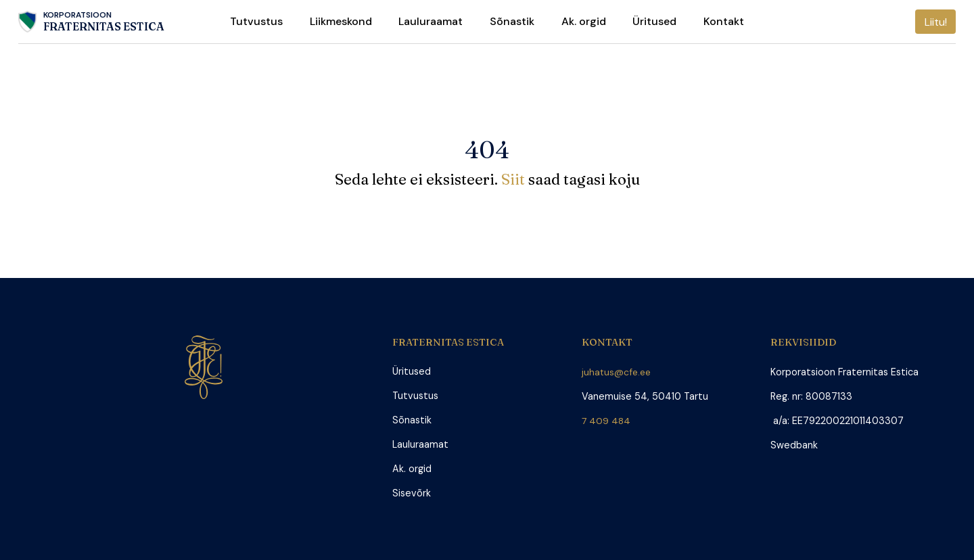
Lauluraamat (431, 21)
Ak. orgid (584, 21)
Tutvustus (256, 21)
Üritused (654, 21)
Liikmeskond (341, 21)
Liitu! (936, 22)
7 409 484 (610, 421)
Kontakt (724, 21)
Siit (515, 179)
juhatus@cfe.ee (618, 372)
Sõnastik (512, 21)
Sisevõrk (412, 494)
